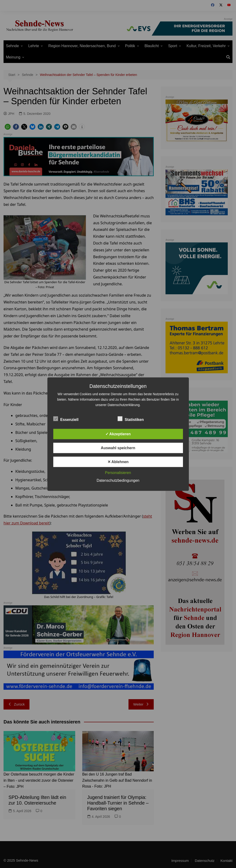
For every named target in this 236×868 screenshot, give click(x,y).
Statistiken (131, 419)
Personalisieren (118, 472)
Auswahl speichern (118, 448)
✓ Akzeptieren (118, 434)
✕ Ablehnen (118, 462)
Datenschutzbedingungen (118, 480)
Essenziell (66, 419)
